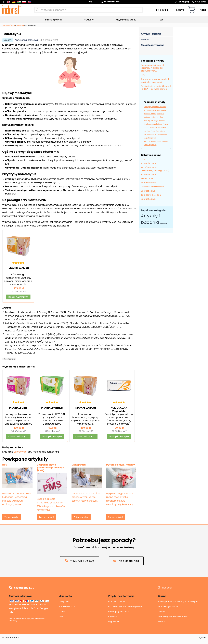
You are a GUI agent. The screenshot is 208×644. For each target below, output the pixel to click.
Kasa (203, 10)
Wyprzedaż (114, 622)
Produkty (89, 20)
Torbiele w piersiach (151, 195)
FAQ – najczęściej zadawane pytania (125, 607)
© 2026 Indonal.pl (11, 638)
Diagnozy (8, 40)
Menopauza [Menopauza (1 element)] (148, 114)
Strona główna (53, 20)
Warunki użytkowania (168, 607)
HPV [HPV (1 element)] (145, 110)
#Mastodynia (9, 359)
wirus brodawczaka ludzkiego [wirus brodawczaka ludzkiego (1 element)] (155, 134)
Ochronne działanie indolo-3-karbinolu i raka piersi (156, 81)
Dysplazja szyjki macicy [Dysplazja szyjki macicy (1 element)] (156, 107)
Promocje (113, 617)
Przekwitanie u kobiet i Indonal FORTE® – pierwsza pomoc (156, 88)
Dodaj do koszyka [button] (18, 297)
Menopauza (147, 179)
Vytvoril (202, 638)
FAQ (90, 2)
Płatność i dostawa (117, 602)
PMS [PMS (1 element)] (155, 114)
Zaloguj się (182, 2)
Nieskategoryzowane (153, 45)
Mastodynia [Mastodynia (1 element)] (152, 110)
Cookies (162, 612)
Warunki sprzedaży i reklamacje (173, 617)
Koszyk (180, 10)
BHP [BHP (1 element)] (145, 107)
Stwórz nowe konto (67, 607)
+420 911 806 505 (108, 1)
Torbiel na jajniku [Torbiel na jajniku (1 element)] (158, 131)
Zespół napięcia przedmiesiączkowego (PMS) (155, 169)
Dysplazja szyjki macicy (152, 187)
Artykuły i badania (126, 20)
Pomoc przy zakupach (119, 612)
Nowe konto (199, 2)
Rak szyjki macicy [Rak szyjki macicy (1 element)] (158, 121)
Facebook (165, 588)
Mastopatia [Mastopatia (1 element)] (161, 110)
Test (161, 20)
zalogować (20, 452)
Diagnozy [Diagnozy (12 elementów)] (163, 223)
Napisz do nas (126, 561)
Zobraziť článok (148, 163)
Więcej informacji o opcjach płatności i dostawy (27, 620)
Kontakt (162, 622)
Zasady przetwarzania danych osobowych (178, 602)
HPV (143, 75)
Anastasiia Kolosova (27, 40)
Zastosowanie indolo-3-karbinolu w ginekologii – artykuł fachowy (153, 68)
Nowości (20, 25)
